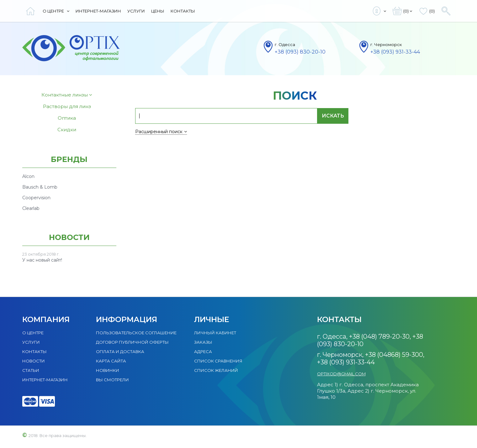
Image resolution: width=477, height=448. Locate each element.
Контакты (183, 11)
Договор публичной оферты (132, 342)
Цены (158, 11)
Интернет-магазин (98, 11)
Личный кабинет (215, 333)
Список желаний (216, 370)
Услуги (136, 11)
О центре (56, 11)
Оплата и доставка (120, 352)
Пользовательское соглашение (136, 333)
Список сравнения (218, 361)
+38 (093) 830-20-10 (300, 52)
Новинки (108, 370)
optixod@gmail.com (341, 374)
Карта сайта (111, 361)
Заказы (203, 342)
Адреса (203, 352)
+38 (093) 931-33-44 (395, 52)
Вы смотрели (112, 380)
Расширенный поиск (161, 132)
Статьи (31, 370)
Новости (34, 361)
